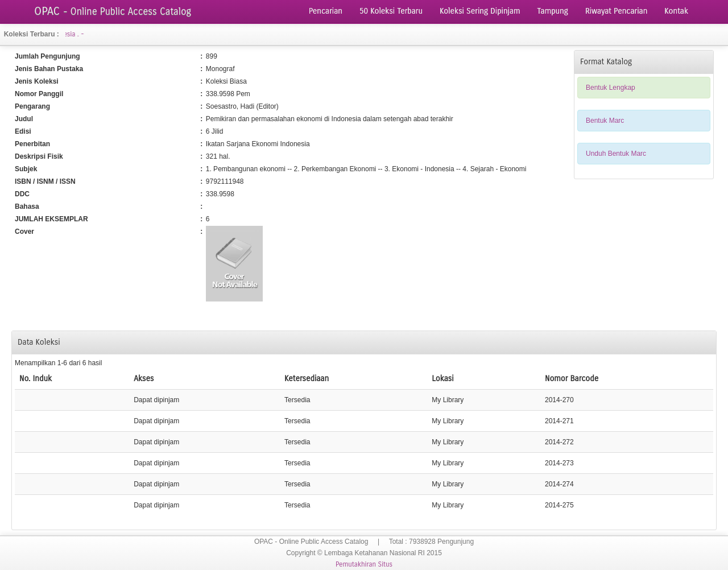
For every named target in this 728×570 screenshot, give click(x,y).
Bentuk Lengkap (611, 88)
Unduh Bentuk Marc (616, 154)
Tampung (553, 11)
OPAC (113, 11)
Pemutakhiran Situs (364, 564)
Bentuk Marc (605, 121)
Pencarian (326, 11)
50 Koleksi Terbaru (391, 11)
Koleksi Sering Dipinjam (480, 11)
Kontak (676, 11)
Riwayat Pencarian (616, 11)
